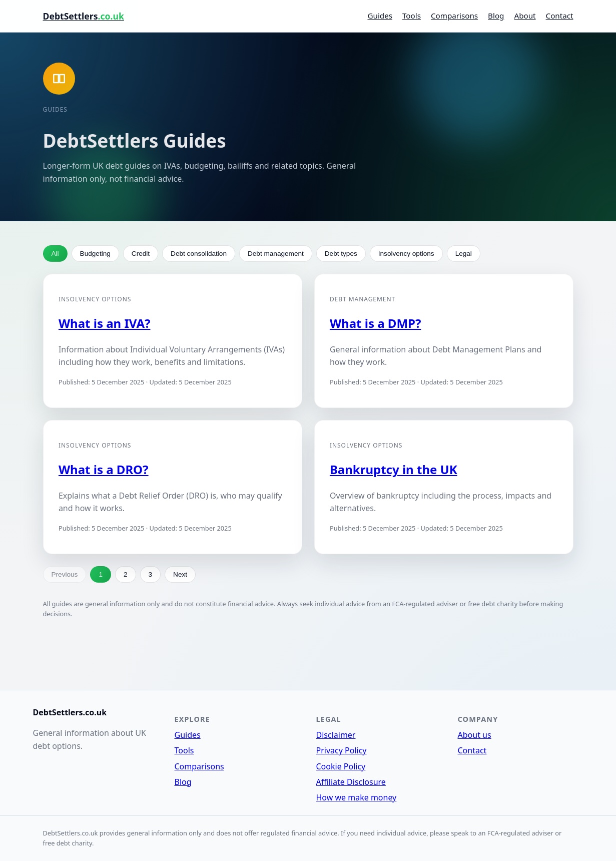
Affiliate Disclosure (351, 782)
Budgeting (95, 254)
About (525, 16)
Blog (496, 16)
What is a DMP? (375, 323)
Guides (380, 16)
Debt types (341, 254)
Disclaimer (336, 735)
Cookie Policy (341, 766)
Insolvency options (406, 254)
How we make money (357, 797)
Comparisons (454, 16)
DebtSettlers (84, 16)
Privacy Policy (342, 750)
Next (180, 574)
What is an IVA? (105, 323)
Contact (560, 16)
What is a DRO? (104, 469)
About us (475, 735)
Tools (412, 16)
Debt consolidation (199, 254)
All (55, 254)
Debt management (276, 254)
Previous (65, 574)
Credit (141, 254)
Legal (464, 254)
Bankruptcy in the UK (394, 469)
